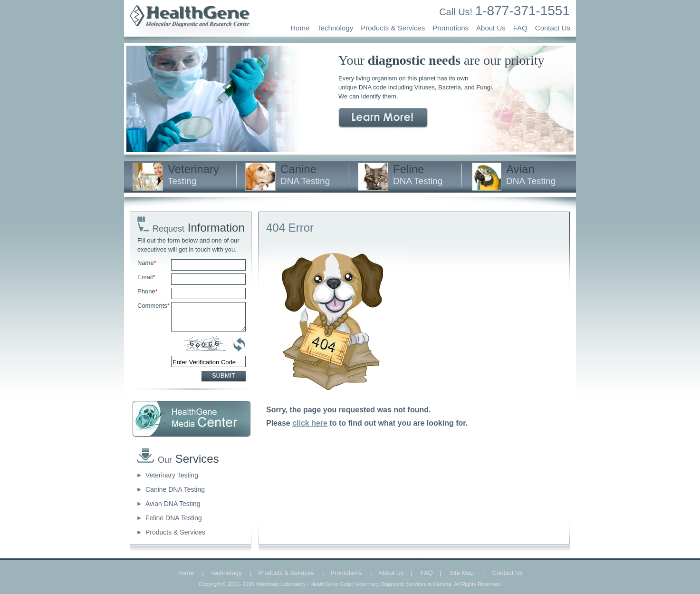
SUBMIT (224, 375)
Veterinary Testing (172, 475)
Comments (153, 306)
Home (300, 28)
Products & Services (393, 28)
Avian (531, 174)
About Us (491, 28)
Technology (335, 28)
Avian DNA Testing (173, 504)
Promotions (451, 28)
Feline (418, 174)
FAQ (520, 28)
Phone (148, 291)
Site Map (462, 573)
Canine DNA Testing (175, 489)
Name (147, 263)
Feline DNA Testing (174, 518)
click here (310, 423)
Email (146, 277)
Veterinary (193, 174)
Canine (305, 174)
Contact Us (553, 28)
